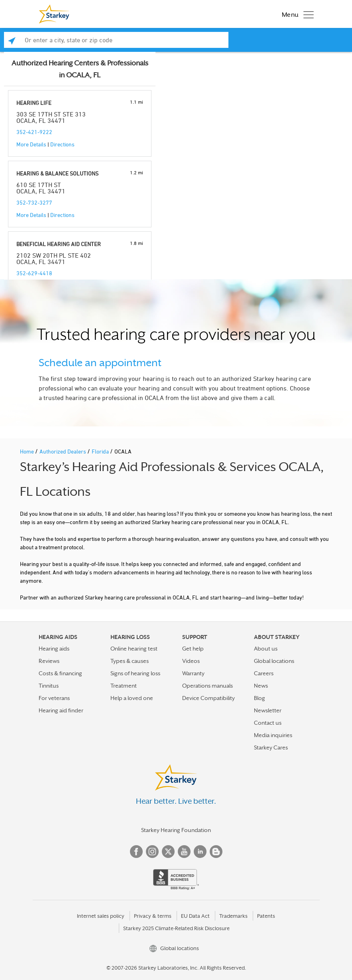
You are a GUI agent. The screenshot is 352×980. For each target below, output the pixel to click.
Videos (191, 661)
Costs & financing (60, 673)
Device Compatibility (208, 698)
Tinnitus (49, 686)
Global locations (274, 661)
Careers (264, 673)
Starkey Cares (271, 747)
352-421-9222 (34, 132)
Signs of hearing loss (135, 673)
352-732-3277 (34, 202)
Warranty (193, 673)
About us (266, 649)
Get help (193, 649)
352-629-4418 (34, 273)
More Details (31, 144)
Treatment (124, 686)
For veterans (54, 698)
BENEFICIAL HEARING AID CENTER (59, 244)
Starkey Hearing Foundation (176, 830)
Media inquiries (273, 735)
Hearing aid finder (61, 710)
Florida (101, 451)
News (261, 686)
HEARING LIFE (34, 103)
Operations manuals (207, 686)
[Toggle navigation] (296, 14)
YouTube (184, 852)
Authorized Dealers (63, 451)
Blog (260, 698)
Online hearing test (134, 649)
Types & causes (130, 661)
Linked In (200, 852)
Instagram (152, 852)
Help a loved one (132, 698)
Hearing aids (54, 649)
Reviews (49, 661)
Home (28, 451)
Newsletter (268, 710)
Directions (62, 144)
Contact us (268, 723)
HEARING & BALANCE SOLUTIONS (57, 173)
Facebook (136, 852)
